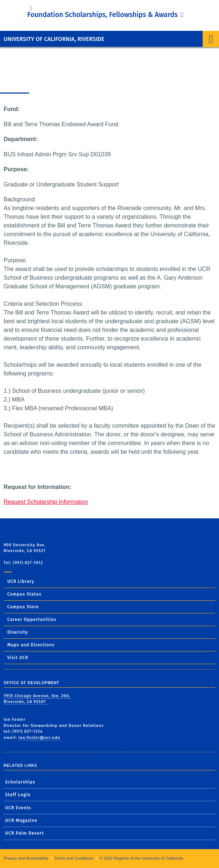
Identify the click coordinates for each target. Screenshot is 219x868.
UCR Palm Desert (25, 833)
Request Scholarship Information (46, 502)
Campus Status (24, 594)
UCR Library (21, 581)
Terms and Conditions (74, 858)
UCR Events (18, 808)
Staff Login (18, 795)
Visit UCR (18, 658)
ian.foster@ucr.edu (39, 738)
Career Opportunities (32, 620)
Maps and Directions (31, 645)
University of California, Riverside (54, 39)
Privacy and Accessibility (26, 858)
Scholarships (20, 782)
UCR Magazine (21, 820)
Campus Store (23, 607)
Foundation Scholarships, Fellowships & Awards (103, 15)
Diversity (18, 632)
